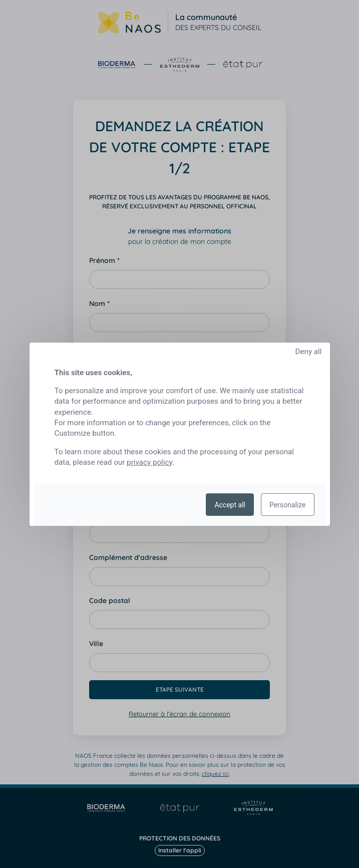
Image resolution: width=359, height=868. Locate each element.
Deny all (308, 351)
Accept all (230, 504)
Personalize (288, 504)
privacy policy (149, 462)
